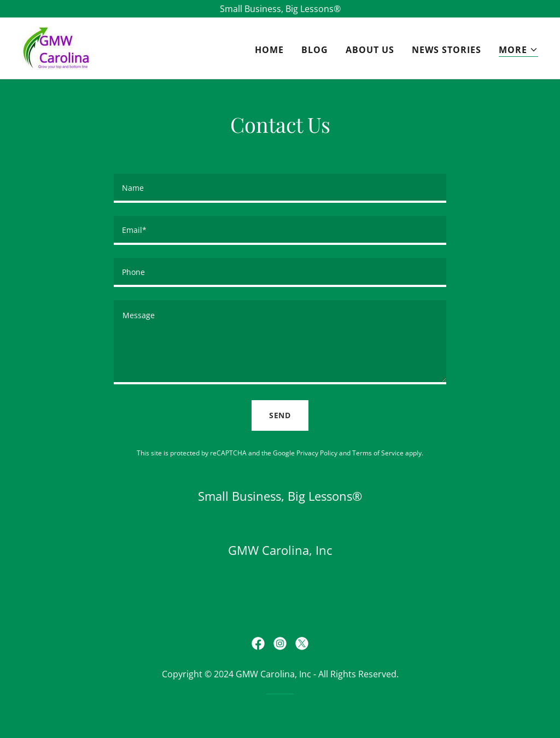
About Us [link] (370, 50)
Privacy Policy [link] (317, 453)
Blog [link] (315, 50)
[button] (518, 50)
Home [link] (269, 50)
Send (280, 415)
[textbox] (280, 188)
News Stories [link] (447, 50)
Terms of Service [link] (378, 453)
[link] (56, 47)
